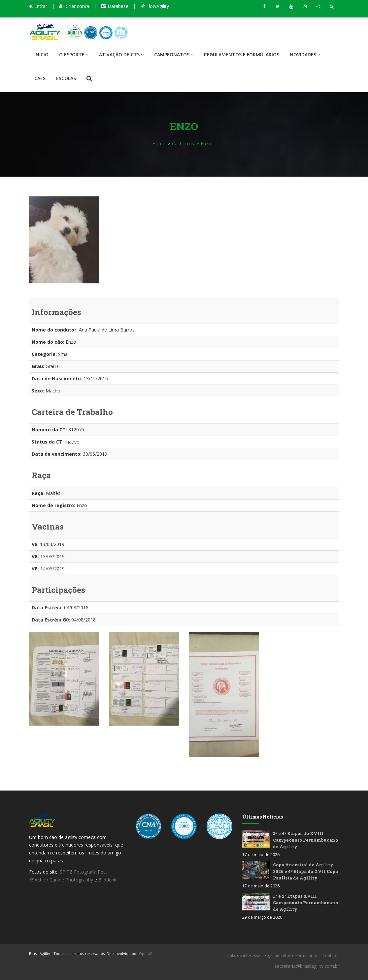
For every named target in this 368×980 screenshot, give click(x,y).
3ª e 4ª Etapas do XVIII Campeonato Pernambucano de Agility (305, 840)
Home (159, 144)
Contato (330, 955)
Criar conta (74, 6)
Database (115, 6)
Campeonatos (174, 55)
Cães (40, 78)
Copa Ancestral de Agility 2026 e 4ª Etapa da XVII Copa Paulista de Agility (305, 871)
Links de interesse (243, 955)
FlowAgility (155, 6)
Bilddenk (107, 880)
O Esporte (74, 55)
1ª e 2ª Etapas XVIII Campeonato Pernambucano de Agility (305, 903)
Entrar (38, 6)
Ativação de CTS (121, 55)
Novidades (305, 55)
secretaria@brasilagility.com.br (307, 966)
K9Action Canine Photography (61, 880)
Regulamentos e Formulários (242, 55)
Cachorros (183, 144)
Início (41, 55)
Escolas (66, 78)
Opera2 (146, 953)
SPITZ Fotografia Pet (83, 872)
